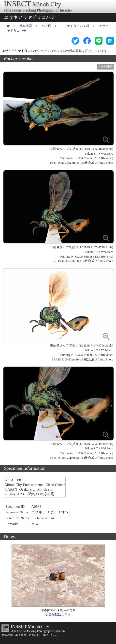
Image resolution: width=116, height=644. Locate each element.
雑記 (45, 635)
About (54, 635)
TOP (7, 26)
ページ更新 (105, 67)
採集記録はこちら (58, 615)
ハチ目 (46, 26)
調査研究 (21, 635)
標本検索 (26, 26)
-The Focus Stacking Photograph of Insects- (38, 631)
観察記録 (34, 635)
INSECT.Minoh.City (30, 626)
